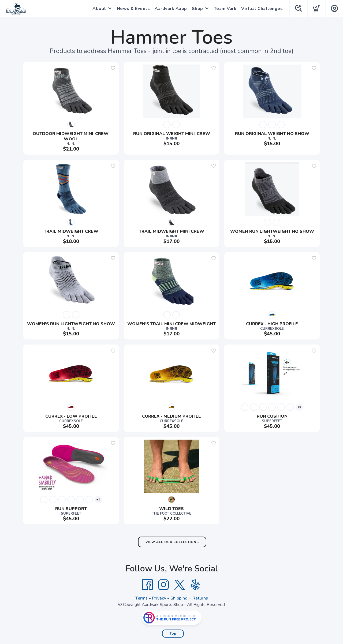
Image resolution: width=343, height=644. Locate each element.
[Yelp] (196, 585)
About (99, 9)
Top (173, 634)
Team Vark (225, 9)
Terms (141, 598)
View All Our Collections (172, 542)
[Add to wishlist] (113, 68)
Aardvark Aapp (171, 9)
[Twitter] (180, 585)
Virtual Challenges (262, 9)
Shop (197, 9)
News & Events (133, 9)
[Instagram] (163, 585)
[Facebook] (147, 585)
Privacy (159, 598)
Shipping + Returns (189, 598)
